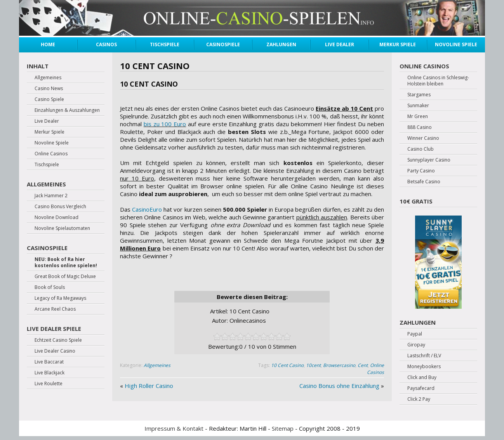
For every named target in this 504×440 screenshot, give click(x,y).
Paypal (415, 334)
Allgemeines (157, 365)
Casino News (49, 89)
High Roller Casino (149, 386)
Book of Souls (50, 287)
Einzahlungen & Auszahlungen (67, 110)
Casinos (106, 44)
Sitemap (283, 428)
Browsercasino (339, 365)
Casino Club (421, 149)
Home (48, 44)
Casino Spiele (49, 99)
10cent (313, 365)
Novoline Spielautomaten (62, 228)
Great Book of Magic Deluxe (65, 277)
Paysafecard (421, 388)
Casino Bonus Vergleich (60, 207)
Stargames (419, 95)
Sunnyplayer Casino (429, 160)
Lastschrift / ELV (424, 356)
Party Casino (421, 171)
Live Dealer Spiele (54, 329)
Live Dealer (340, 44)
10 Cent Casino (287, 365)
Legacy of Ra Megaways (60, 298)
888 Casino (420, 127)
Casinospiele (223, 44)
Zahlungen (281, 44)
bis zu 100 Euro (165, 124)
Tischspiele (165, 44)
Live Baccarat (49, 362)
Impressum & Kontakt (174, 428)
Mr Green (418, 117)
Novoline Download (56, 217)
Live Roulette (49, 384)
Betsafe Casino (424, 182)
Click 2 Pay (419, 399)
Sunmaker (418, 106)
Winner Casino (423, 138)
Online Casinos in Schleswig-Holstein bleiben (438, 81)
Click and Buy (422, 377)
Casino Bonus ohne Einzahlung (339, 386)
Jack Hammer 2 (51, 196)
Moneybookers (424, 367)
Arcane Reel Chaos (55, 309)
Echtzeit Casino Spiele (58, 340)
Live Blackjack (50, 373)
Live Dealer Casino (55, 351)
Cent (363, 365)
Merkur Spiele (398, 44)
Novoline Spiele (456, 44)
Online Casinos (375, 369)
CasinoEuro (147, 209)
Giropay (416, 345)
